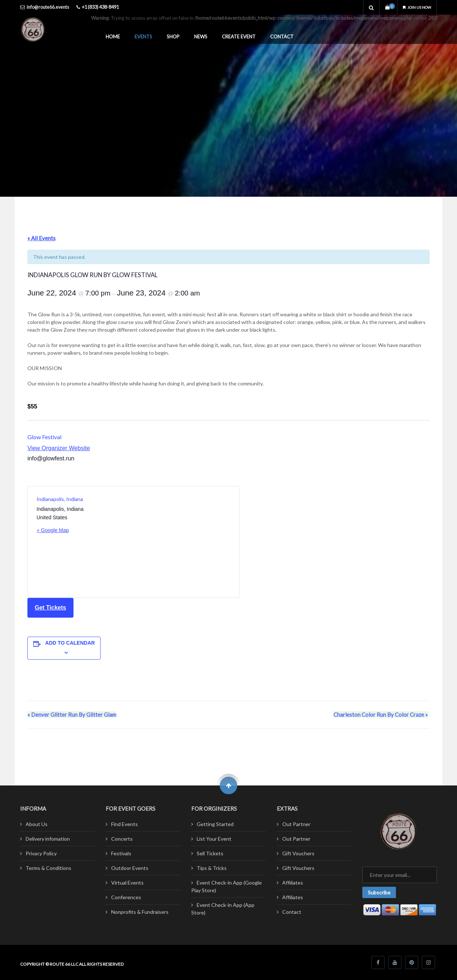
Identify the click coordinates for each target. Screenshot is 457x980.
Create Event (239, 37)
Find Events (124, 824)
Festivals (121, 853)
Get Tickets (50, 608)
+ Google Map (53, 530)
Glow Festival (44, 437)
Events (143, 37)
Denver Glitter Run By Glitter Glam (72, 715)
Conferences (126, 897)
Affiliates (293, 883)
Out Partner (296, 824)
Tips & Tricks (212, 868)
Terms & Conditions (48, 868)
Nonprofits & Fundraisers (140, 912)
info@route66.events (48, 7)
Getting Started (215, 824)
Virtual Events (127, 883)
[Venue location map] (182, 542)
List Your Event (214, 839)
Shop (173, 37)
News (201, 37)
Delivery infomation (48, 839)
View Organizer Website (59, 448)
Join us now (414, 7)
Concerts (122, 839)
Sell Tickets (210, 853)
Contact (282, 37)
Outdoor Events (130, 868)
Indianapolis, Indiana (60, 499)
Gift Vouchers (298, 853)
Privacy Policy (41, 853)
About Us (37, 824)
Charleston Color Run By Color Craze (381, 715)
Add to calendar (70, 643)
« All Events (41, 238)
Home (113, 37)
